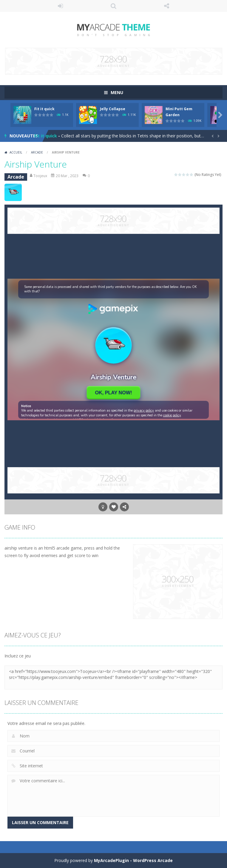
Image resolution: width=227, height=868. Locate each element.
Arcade (37, 152)
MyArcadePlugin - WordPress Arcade (133, 860)
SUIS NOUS (166, 6)
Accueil (16, 152)
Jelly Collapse (113, 109)
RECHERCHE (114, 6)
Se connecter (61, 6)
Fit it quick (44, 109)
